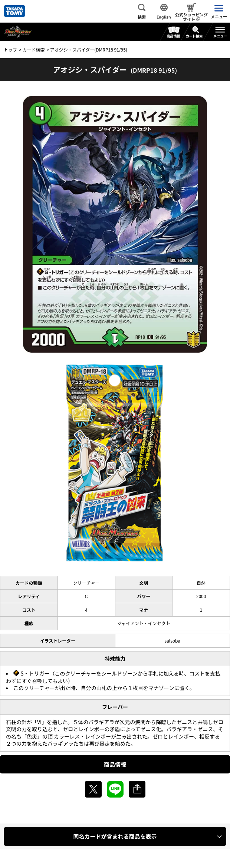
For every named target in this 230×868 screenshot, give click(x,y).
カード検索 (33, 49)
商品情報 (115, 764)
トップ (10, 49)
